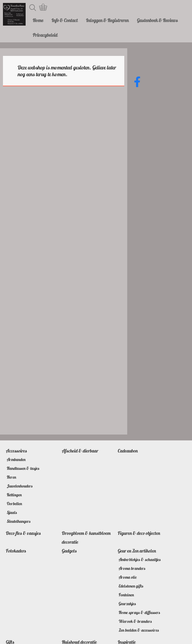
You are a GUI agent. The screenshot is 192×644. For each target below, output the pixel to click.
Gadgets (69, 551)
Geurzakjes (127, 604)
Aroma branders (132, 568)
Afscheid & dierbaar (80, 451)
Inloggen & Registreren (107, 20)
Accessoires (16, 451)
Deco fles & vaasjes (23, 533)
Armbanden (16, 460)
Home (38, 20)
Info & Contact (65, 20)
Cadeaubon (128, 451)
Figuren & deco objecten (139, 533)
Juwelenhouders (20, 486)
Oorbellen (14, 504)
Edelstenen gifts (131, 586)
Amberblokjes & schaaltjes (140, 560)
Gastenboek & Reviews (157, 20)
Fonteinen (126, 595)
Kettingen (14, 495)
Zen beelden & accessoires (139, 630)
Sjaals (12, 512)
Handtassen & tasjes (23, 468)
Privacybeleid (45, 35)
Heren (11, 477)
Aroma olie (128, 577)
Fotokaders (16, 551)
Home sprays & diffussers (139, 613)
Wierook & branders (135, 621)
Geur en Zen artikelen (137, 551)
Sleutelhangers (19, 521)
